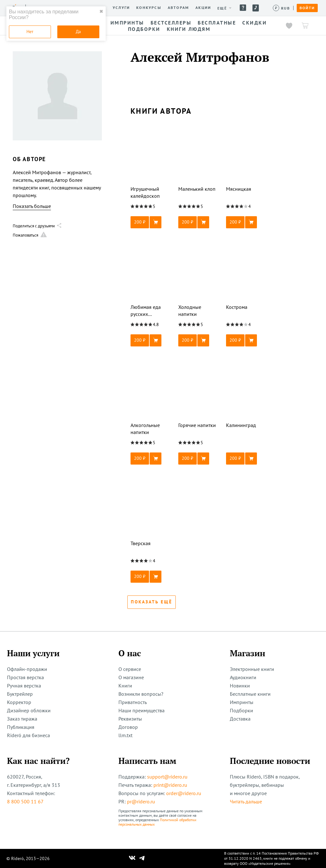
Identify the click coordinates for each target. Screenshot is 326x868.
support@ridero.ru (167, 777)
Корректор (19, 702)
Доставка (240, 719)
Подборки (241, 710)
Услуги (121, 8)
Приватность (133, 702)
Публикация (21, 727)
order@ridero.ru (184, 793)
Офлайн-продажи (27, 669)
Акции (203, 8)
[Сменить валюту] (282, 8)
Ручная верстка (24, 686)
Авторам (178, 8)
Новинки (240, 686)
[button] (151, 222)
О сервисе (130, 669)
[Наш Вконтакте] (132, 858)
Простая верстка (25, 677)
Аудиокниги (243, 677)
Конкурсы (149, 8)
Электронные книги (252, 669)
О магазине (131, 677)
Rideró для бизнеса (28, 735)
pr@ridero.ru (141, 801)
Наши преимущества (142, 710)
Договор (128, 727)
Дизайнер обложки (29, 710)
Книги (125, 686)
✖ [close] (101, 11)
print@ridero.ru (170, 785)
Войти (307, 8)
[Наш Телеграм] (142, 858)
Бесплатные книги (250, 694)
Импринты (242, 702)
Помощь (243, 8)
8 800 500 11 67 (25, 801)
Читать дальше (246, 801)
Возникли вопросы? (141, 694)
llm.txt (125, 735)
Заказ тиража (22, 719)
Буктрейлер (20, 694)
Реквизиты (130, 719)
